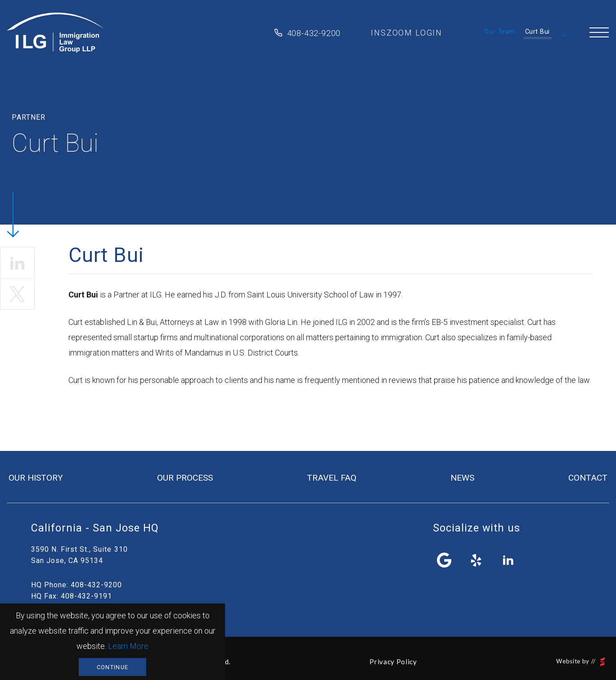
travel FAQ (332, 478)
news (462, 478)
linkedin (17, 263)
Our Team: (500, 32)
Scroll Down (564, 34)
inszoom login (407, 33)
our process (185, 478)
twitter (17, 294)
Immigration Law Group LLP (56, 33)
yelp (477, 560)
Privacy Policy (393, 662)
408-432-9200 (314, 33)
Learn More (128, 646)
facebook (444, 560)
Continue (112, 667)
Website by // (580, 662)
